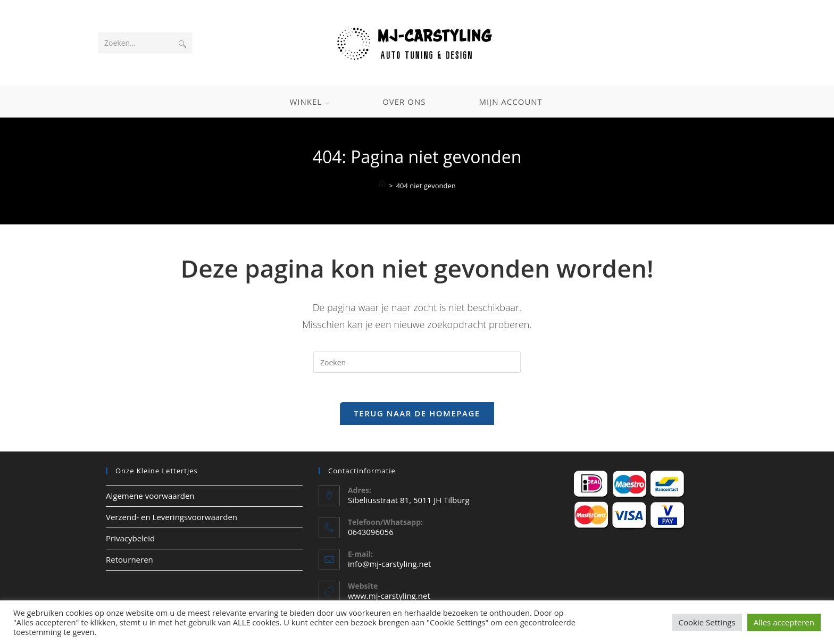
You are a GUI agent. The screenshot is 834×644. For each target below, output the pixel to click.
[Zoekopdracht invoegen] (417, 362)
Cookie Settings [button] (707, 622)
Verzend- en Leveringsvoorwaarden (172, 520)
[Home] (382, 185)
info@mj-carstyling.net (390, 567)
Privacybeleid (130, 541)
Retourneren (130, 562)
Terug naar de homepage (417, 416)
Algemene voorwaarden (150, 498)
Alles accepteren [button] (784, 622)
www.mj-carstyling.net (389, 599)
